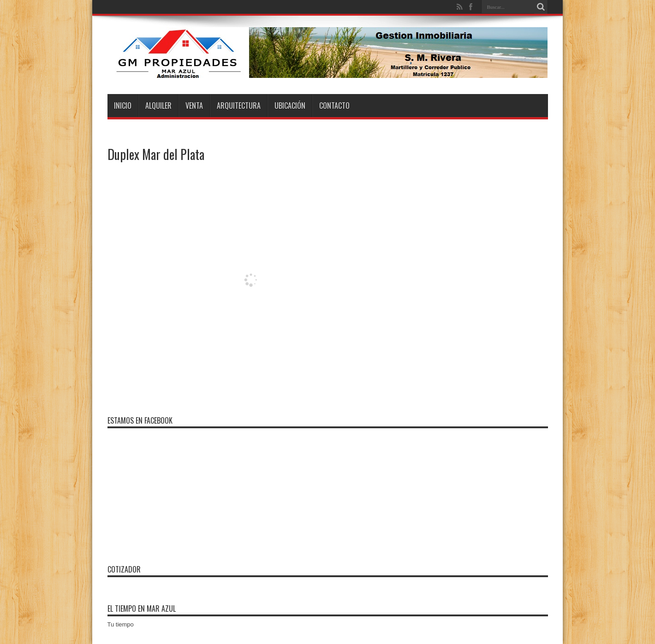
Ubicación (290, 106)
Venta (194, 106)
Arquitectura (239, 106)
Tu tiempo (121, 624)
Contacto (334, 106)
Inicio (123, 106)
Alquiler (158, 106)
